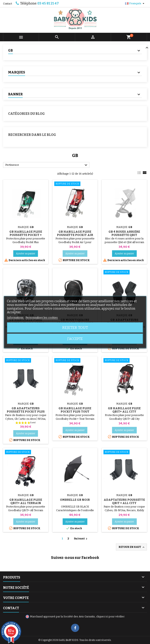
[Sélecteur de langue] (135, 3)
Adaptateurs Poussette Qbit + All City (124, 501)
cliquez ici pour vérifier (110, 616)
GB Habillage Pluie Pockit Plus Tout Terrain (75, 412)
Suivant (81, 539)
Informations (16, 317)
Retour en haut (132, 547)
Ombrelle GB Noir (75, 500)
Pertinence (47, 165)
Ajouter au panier (26, 254)
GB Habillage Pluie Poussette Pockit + (26, 233)
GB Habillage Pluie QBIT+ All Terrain (26, 501)
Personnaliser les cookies (42, 317)
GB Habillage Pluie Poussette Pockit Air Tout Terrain (75, 235)
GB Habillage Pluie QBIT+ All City (124, 410)
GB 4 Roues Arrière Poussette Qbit (124, 233)
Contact (8, 4)
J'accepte (75, 339)
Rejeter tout (75, 327)
